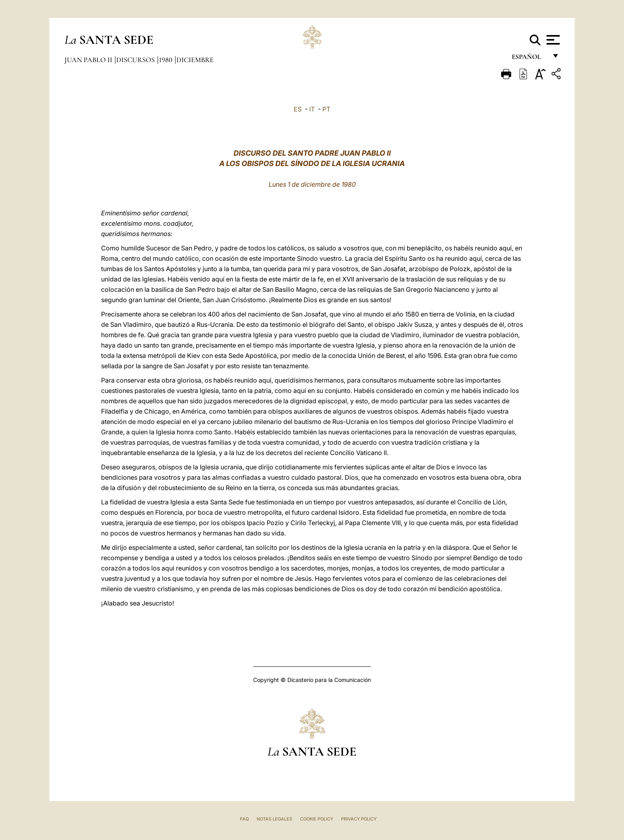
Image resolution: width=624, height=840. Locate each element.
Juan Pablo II (89, 60)
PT (326, 109)
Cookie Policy (317, 819)
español (529, 59)
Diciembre (195, 60)
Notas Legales (274, 819)
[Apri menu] (552, 40)
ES (298, 109)
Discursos (136, 60)
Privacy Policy (359, 819)
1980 (166, 60)
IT (312, 109)
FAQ (244, 819)
